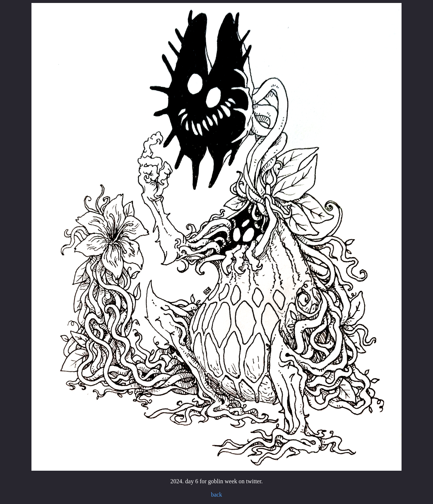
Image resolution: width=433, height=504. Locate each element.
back (216, 495)
